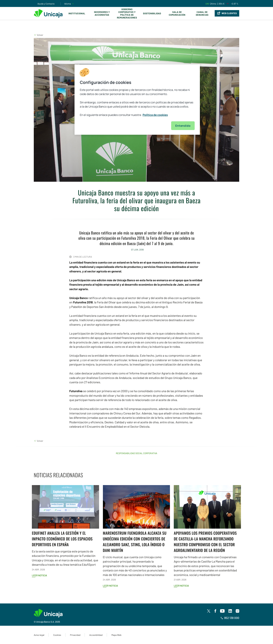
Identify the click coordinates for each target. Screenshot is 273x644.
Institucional (77, 13)
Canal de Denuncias (202, 13)
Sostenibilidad (152, 13)
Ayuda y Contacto (46, 4)
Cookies (57, 635)
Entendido (183, 126)
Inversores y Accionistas (102, 13)
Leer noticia (39, 575)
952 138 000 (230, 618)
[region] (137, 100)
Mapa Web (116, 635)
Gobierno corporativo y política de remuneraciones (127, 13)
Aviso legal (39, 635)
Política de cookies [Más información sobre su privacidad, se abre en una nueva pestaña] (155, 115)
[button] (38, 35)
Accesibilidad (96, 635)
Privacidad (75, 635)
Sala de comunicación (177, 13)
